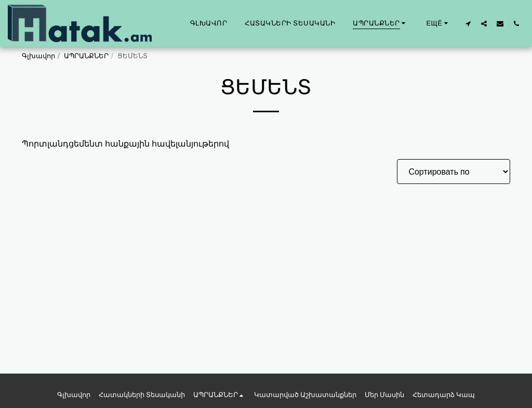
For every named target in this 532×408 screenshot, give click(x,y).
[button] (468, 23)
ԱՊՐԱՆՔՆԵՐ (86, 56)
